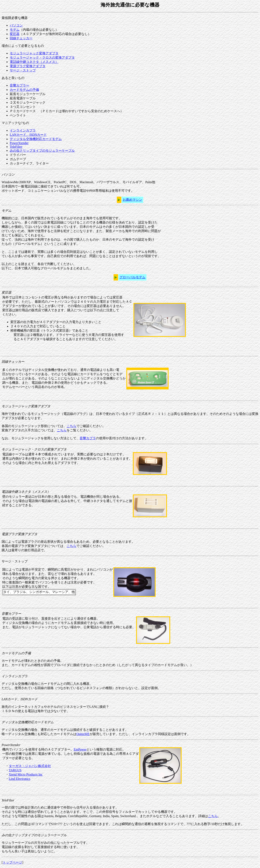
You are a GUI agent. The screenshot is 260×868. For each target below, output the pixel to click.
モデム (15, 30)
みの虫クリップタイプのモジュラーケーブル (42, 151)
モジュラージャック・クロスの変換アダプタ (42, 58)
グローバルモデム (132, 277)
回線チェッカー (21, 38)
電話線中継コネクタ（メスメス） (34, 62)
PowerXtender (19, 143)
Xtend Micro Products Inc (26, 774)
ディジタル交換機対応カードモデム (36, 139)
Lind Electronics (19, 779)
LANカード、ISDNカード (28, 135)
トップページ (12, 862)
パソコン (16, 25)
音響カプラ (88, 438)
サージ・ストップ (23, 70)
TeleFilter (16, 147)
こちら (71, 426)
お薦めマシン (132, 200)
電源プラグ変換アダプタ (28, 66)
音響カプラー (19, 85)
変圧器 (15, 34)
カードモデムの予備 (24, 90)
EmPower (80, 749)
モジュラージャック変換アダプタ (34, 53)
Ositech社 (83, 734)
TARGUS (15, 770)
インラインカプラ (23, 130)
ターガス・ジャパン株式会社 (30, 766)
